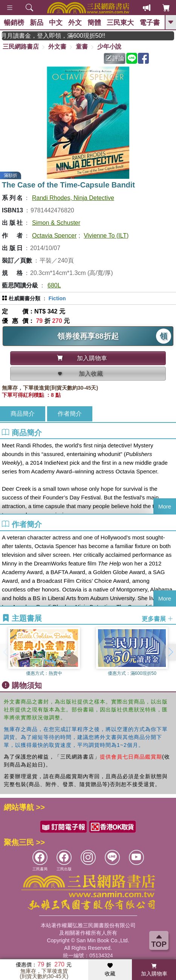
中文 (56, 23)
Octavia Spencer (54, 236)
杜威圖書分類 (24, 298)
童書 (82, 47)
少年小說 (109, 47)
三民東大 (120, 23)
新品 (37, 23)
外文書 (57, 47)
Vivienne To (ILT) (106, 236)
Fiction (57, 298)
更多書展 (158, 618)
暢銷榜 (14, 23)
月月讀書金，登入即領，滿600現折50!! (63, 36)
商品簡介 (23, 414)
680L (54, 285)
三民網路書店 (21, 47)
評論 (115, 58)
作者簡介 (70, 414)
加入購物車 (154, 970)
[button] (170, 652)
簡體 (94, 23)
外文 (75, 23)
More (165, 506)
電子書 (150, 23)
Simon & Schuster (56, 223)
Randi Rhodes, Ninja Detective (73, 198)
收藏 (110, 970)
